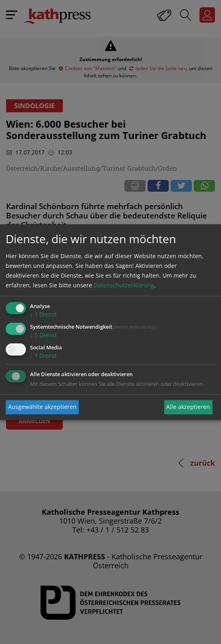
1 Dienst (43, 315)
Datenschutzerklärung (124, 286)
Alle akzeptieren (188, 407)
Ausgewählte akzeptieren (42, 407)
